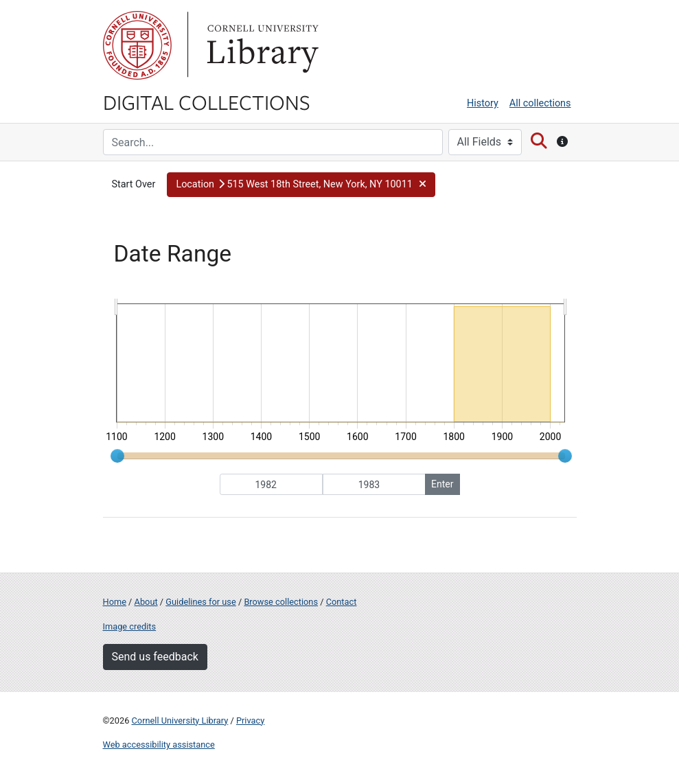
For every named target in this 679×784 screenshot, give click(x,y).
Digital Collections (207, 102)
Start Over (134, 184)
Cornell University (137, 45)
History (483, 103)
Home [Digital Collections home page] (115, 602)
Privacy (250, 720)
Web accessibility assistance (159, 745)
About (146, 602)
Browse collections (281, 602)
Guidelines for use (200, 602)
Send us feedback (155, 657)
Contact (342, 602)
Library (261, 45)
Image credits (130, 626)
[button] (301, 185)
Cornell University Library (180, 720)
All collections (540, 103)
